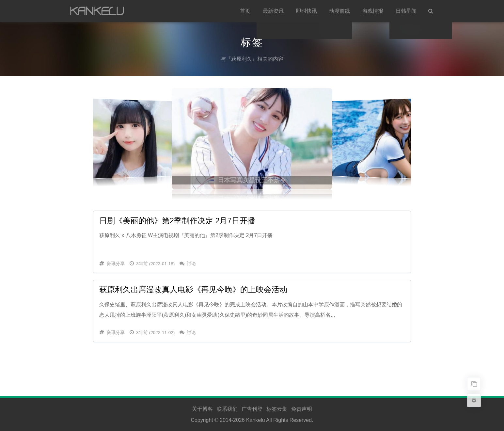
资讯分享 (116, 264)
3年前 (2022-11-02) (155, 333)
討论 (191, 264)
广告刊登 (252, 409)
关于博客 (202, 409)
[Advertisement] (252, 362)
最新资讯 (273, 11)
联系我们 (227, 409)
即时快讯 (307, 11)
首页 (245, 11)
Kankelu (256, 420)
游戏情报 (373, 11)
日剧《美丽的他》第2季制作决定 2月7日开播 (177, 221)
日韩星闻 (406, 11)
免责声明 (302, 409)
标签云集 (277, 409)
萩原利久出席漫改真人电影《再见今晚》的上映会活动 (193, 290)
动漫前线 (339, 11)
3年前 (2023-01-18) (155, 264)
